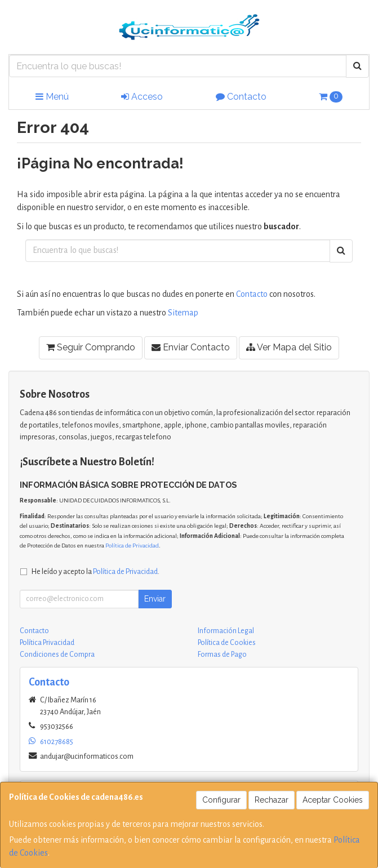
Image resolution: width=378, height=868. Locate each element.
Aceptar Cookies (333, 800)
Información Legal (226, 631)
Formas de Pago (222, 655)
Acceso (142, 97)
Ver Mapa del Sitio (289, 347)
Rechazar (272, 800)
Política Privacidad (47, 643)
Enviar (155, 599)
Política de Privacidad (132, 546)
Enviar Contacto (191, 347)
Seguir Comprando (91, 347)
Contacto (241, 97)
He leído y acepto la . (95, 571)
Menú (52, 97)
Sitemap (183, 313)
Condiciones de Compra (57, 655)
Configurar (221, 800)
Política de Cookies (227, 643)
